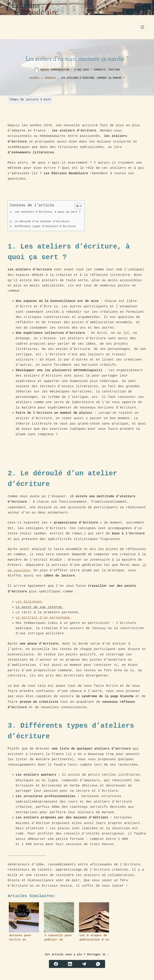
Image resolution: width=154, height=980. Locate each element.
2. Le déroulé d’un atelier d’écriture (40, 221)
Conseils (100, 70)
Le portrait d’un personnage (43, 617)
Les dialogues (29, 602)
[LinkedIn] (70, 964)
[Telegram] (84, 964)
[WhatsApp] (98, 964)
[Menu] (142, 27)
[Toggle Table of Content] (76, 206)
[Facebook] (56, 964)
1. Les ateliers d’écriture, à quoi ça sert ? (45, 212)
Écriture (114, 70)
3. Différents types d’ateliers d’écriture (44, 226)
